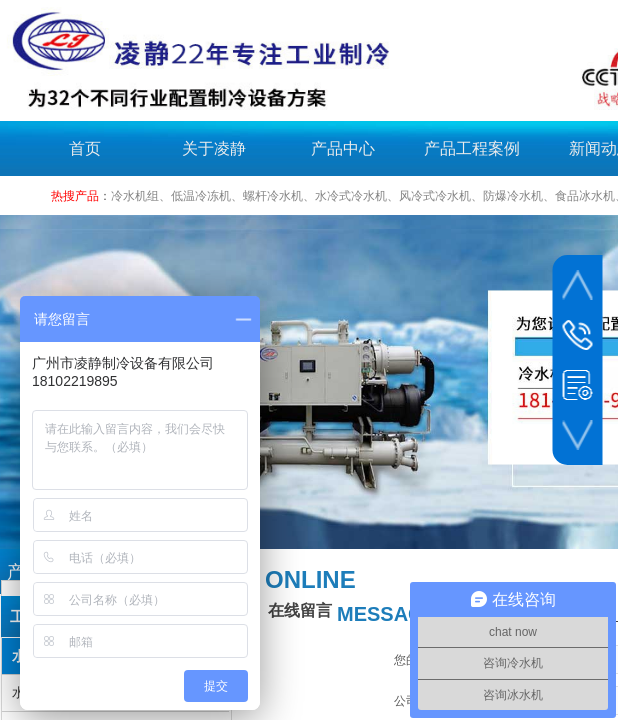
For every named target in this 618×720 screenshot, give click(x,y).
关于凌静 (214, 148)
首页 (85, 148)
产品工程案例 (472, 148)
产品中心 (343, 148)
